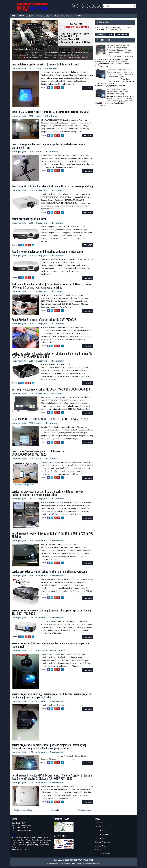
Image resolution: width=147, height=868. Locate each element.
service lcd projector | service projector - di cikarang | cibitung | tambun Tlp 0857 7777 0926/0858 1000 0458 (52, 355)
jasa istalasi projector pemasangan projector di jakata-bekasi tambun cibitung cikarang (49, 146)
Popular (101, 34)
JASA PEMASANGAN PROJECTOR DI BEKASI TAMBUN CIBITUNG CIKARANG (51, 112)
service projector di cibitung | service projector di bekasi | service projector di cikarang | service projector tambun (52, 696)
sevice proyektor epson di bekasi (29, 219)
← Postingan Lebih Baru (22, 810)
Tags (110, 34)
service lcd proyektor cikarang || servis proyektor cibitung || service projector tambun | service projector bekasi (48, 493)
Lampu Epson (101, 830)
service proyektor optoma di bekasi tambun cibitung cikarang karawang (49, 571)
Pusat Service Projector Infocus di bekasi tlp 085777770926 (44, 319)
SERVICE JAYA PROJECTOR (82, 860)
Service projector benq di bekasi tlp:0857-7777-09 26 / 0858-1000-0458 (51, 389)
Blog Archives (122, 34)
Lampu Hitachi (102, 834)
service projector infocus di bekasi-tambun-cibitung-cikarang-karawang (119, 92)
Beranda (55, 810)
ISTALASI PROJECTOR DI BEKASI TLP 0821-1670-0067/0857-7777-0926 (50, 419)
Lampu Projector (27, 15)
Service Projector (45, 15)
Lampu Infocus (102, 838)
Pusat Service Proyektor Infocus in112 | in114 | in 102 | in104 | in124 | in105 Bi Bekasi (53, 535)
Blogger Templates (94, 864)
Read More (88, 88)
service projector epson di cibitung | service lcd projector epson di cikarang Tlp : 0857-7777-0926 (52, 612)
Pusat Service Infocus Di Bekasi (27, 49)
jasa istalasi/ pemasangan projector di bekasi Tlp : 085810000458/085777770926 (38, 453)
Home (14, 16)
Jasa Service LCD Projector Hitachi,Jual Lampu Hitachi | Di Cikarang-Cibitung (52, 186)
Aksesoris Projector (64, 15)
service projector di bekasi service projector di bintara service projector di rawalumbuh (51, 645)
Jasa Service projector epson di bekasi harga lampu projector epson (47, 251)
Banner (99, 823)
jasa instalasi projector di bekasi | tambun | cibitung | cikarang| (45, 64)
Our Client (78, 16)
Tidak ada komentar (51, 68)
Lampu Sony (101, 846)
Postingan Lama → (86, 810)
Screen (98, 850)
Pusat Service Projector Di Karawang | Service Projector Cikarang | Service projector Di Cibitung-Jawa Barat (120, 73)
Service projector (42, 190)
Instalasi (39, 68)
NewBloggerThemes (68, 864)
